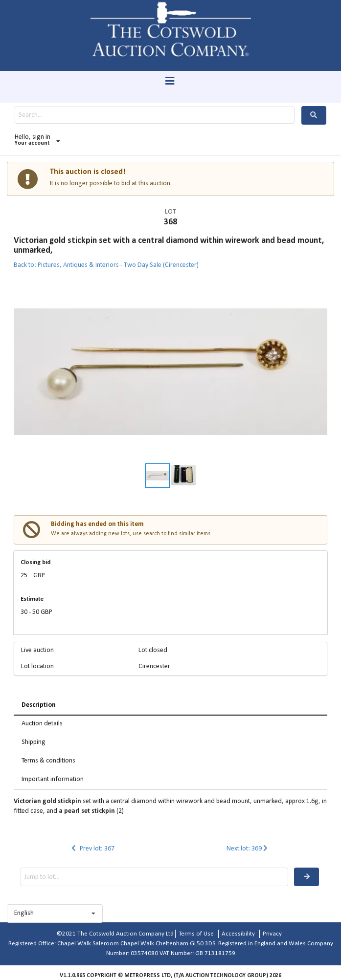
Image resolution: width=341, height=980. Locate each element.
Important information (53, 779)
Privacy (272, 934)
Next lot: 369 (248, 849)
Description (39, 705)
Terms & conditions (48, 761)
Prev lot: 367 (92, 849)
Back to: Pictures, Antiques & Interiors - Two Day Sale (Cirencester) (106, 265)
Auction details (42, 724)
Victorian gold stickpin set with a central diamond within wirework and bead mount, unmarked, (169, 246)
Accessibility (238, 934)
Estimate (32, 599)
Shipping (34, 742)
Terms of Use (196, 934)
